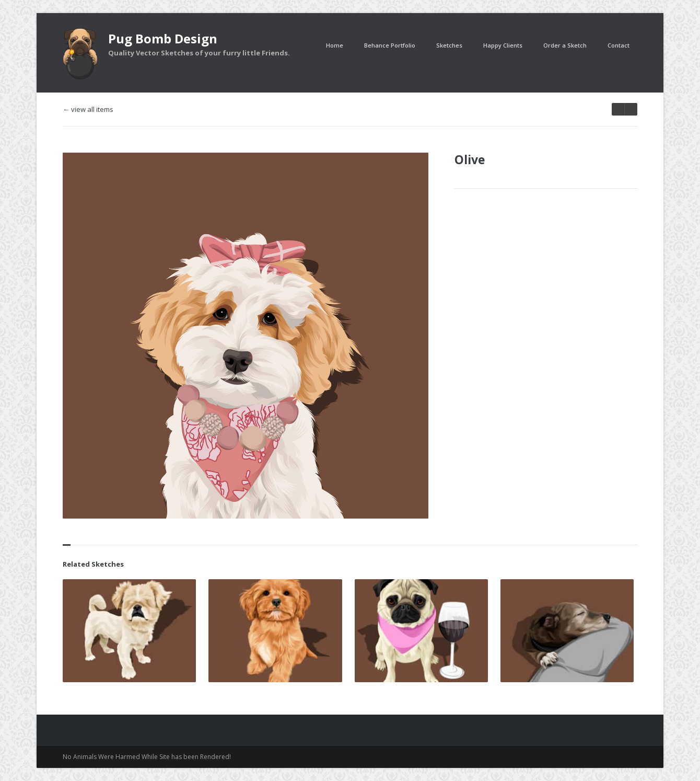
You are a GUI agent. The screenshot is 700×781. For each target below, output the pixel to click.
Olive (470, 159)
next (618, 109)
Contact (619, 45)
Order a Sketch (565, 45)
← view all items (88, 110)
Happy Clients (503, 45)
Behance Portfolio (390, 45)
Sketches (449, 45)
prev (631, 109)
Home (335, 45)
